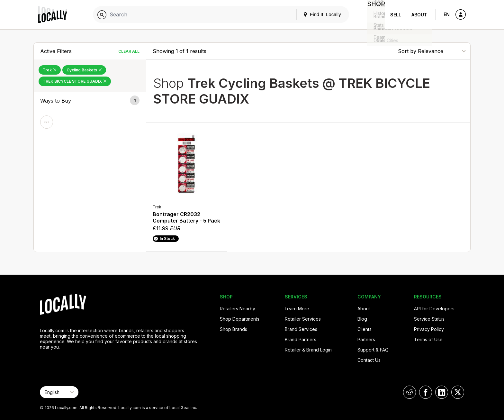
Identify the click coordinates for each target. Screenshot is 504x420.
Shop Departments (240, 319)
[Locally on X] (458, 392)
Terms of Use (428, 339)
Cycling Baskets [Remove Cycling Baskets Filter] (84, 70)
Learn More (297, 309)
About (419, 15)
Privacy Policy (429, 329)
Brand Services (301, 329)
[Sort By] (432, 51)
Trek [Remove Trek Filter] (50, 70)
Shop (373, 15)
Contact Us (369, 360)
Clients (364, 329)
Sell (396, 15)
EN (447, 14)
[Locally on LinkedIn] (442, 392)
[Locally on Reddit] (410, 392)
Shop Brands (234, 329)
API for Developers (434, 309)
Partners (366, 339)
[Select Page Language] (59, 392)
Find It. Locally (317, 14)
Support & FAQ (373, 350)
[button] (90, 101)
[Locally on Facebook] (426, 392)
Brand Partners (301, 339)
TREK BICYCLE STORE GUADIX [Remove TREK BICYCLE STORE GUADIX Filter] (75, 81)
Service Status (429, 319)
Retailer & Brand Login (308, 350)
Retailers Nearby (238, 309)
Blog (362, 319)
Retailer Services (303, 319)
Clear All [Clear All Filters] (129, 51)
